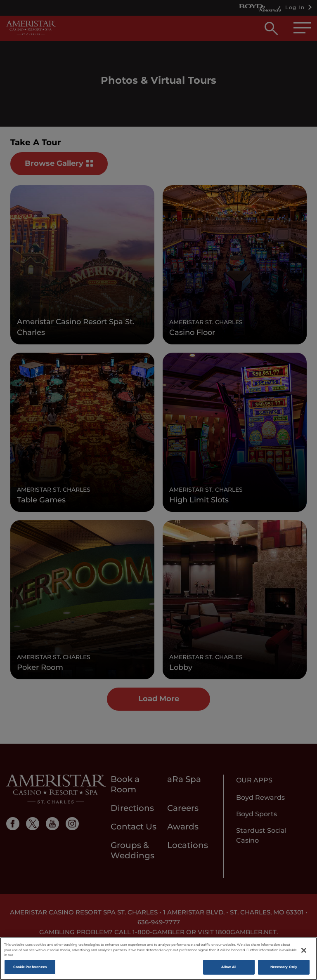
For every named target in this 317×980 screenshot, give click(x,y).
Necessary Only (284, 967)
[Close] (304, 950)
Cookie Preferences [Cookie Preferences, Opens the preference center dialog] (30, 967)
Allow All (229, 967)
